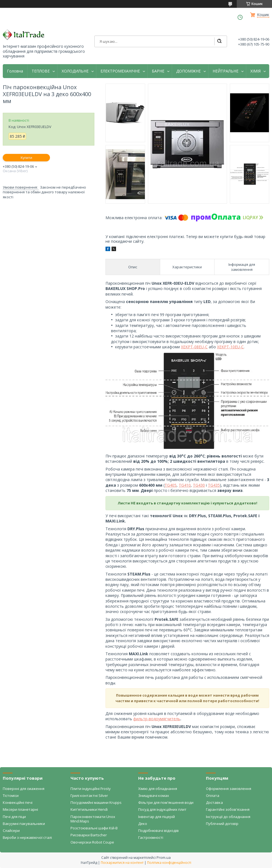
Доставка (214, 802)
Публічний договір (222, 824)
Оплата (213, 796)
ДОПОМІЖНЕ (188, 71)
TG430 (199, 485)
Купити (26, 158)
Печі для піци (14, 817)
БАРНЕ (158, 71)
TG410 (185, 485)
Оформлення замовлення (229, 789)
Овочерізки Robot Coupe (92, 842)
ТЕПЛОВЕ (41, 71)
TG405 (171, 485)
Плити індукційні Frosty (91, 789)
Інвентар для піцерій (157, 817)
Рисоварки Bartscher (89, 835)
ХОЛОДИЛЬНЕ (75, 71)
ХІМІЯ (255, 71)
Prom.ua (164, 857)
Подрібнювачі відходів (158, 831)
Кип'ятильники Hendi (89, 809)
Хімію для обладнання (158, 789)
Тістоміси (11, 796)
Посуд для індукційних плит (162, 809)
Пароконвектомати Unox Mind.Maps (93, 819)
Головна (15, 71)
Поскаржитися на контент (122, 863)
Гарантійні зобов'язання (228, 809)
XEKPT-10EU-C (230, 347)
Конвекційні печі (18, 802)
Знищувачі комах (154, 796)
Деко (143, 824)
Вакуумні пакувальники (24, 824)
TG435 (214, 485)
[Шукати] (219, 41)
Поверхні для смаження (24, 789)
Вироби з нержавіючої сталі (27, 837)
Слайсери (11, 831)
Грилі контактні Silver (89, 796)
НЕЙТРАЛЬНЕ (226, 71)
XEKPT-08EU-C (194, 347)
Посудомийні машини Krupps (96, 802)
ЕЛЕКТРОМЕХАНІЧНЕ (120, 71)
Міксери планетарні (20, 809)
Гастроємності (151, 837)
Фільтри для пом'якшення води (166, 802)
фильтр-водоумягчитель (157, 719)
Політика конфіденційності (169, 863)
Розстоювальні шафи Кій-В (94, 828)
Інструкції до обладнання (228, 817)
